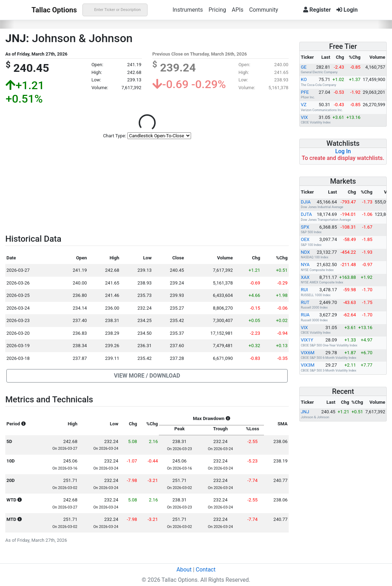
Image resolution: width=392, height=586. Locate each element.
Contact (206, 570)
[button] (147, 376)
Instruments (188, 10)
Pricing (217, 10)
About (184, 570)
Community (264, 10)
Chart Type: (114, 136)
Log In (343, 151)
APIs (238, 10)
